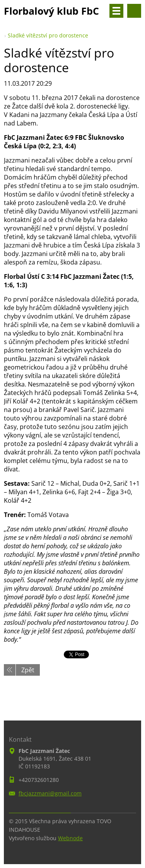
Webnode (70, 838)
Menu (116, 11)
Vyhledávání (134, 11)
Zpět (28, 670)
